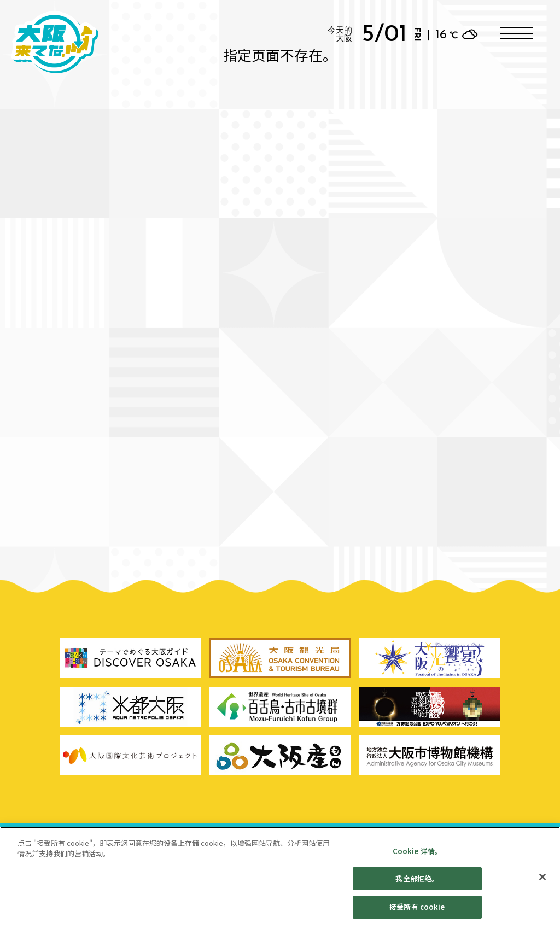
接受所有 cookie (417, 912)
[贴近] (542, 882)
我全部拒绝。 (417, 884)
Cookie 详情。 (417, 857)
